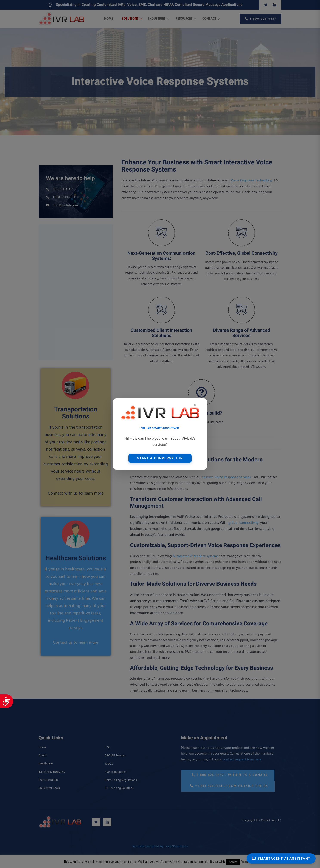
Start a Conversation (160, 458)
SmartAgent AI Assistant (281, 859)
